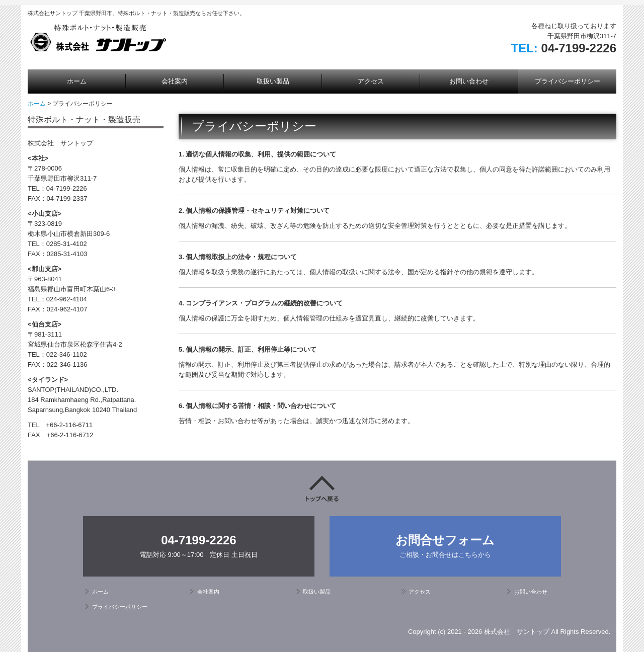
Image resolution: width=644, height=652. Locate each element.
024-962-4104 (67, 299)
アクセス (371, 81)
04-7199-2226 (579, 48)
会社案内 (175, 81)
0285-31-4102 (67, 244)
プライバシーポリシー (568, 81)
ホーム (77, 81)
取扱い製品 (273, 81)
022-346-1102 (67, 354)
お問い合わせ (469, 81)
